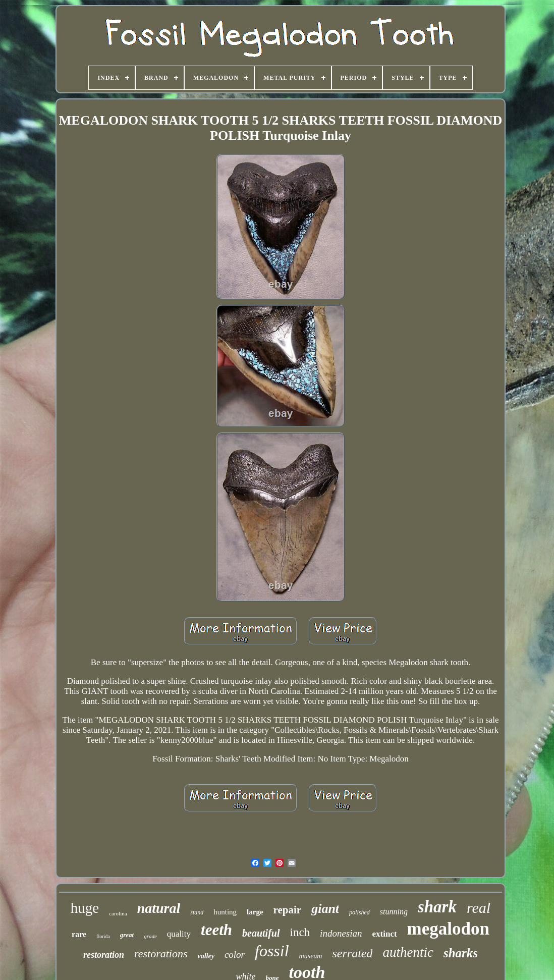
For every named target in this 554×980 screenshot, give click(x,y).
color (235, 955)
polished (359, 912)
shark (437, 907)
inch (300, 932)
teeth (216, 930)
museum (311, 956)
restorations (161, 954)
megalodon (448, 929)
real (479, 908)
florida (103, 936)
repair (288, 910)
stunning (394, 912)
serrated (352, 953)
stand (197, 912)
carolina (118, 913)
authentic (408, 952)
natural (159, 908)
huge (85, 908)
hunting (225, 912)
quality (179, 934)
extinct (385, 934)
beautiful (261, 933)
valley (206, 956)
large (255, 912)
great (127, 935)
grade (150, 936)
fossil (272, 951)
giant (325, 909)
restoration (104, 955)
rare (79, 934)
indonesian (341, 933)
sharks (461, 953)
